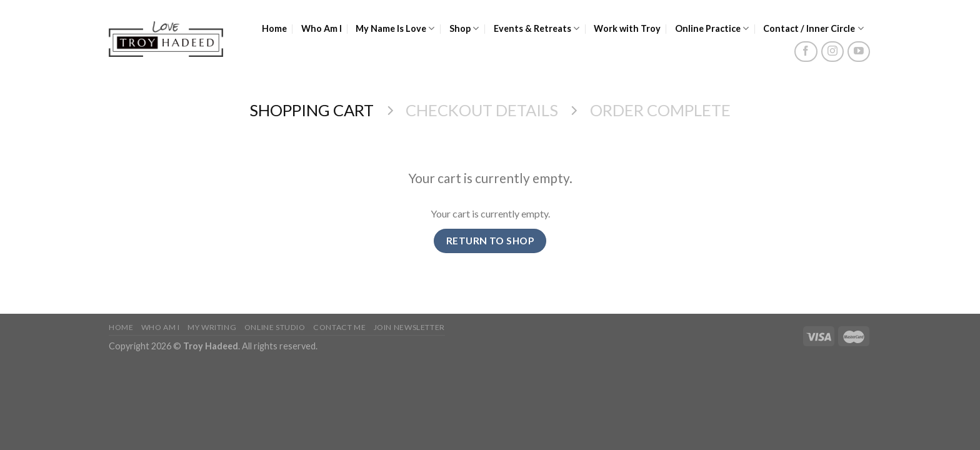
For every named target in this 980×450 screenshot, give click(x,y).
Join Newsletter (409, 327)
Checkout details (482, 110)
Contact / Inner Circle (813, 28)
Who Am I (322, 28)
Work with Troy (627, 28)
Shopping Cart (312, 110)
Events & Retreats (537, 28)
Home (274, 28)
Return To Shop (490, 241)
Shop (464, 28)
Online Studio (275, 327)
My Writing (212, 327)
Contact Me (339, 327)
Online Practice (712, 28)
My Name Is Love (395, 28)
